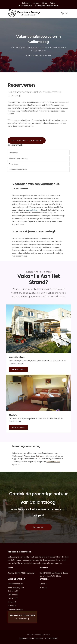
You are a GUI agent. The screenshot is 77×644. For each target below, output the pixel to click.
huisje (39, 456)
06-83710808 (25, 6)
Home (28, 55)
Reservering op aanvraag (18, 158)
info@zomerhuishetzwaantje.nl (47, 6)
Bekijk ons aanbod (18, 369)
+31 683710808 (51, 638)
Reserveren (13, 153)
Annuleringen (14, 164)
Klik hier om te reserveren (27, 140)
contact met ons (53, 461)
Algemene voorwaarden (18, 169)
